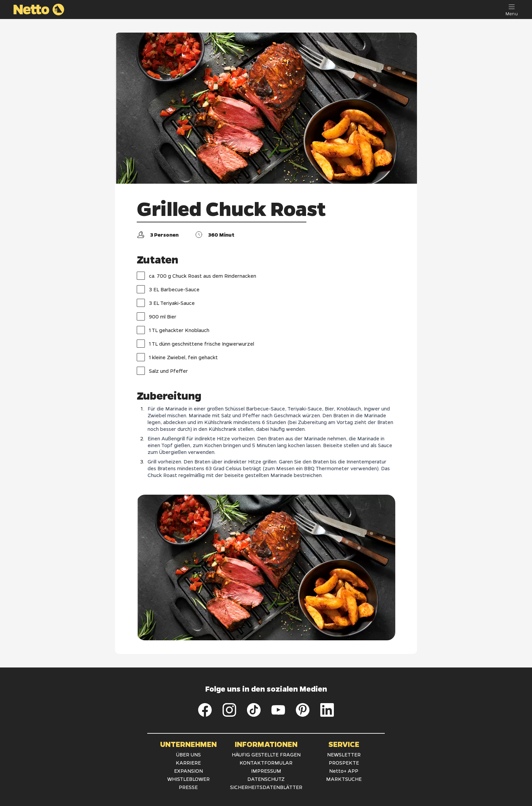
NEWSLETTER (344, 754)
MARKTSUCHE (344, 779)
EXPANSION (188, 771)
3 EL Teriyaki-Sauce (166, 303)
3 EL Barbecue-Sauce (168, 289)
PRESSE (188, 787)
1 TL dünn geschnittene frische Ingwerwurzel (195, 344)
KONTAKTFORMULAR (266, 763)
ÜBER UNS (188, 754)
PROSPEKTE (344, 763)
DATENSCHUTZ (266, 779)
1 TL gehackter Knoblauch (173, 330)
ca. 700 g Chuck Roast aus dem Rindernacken (196, 276)
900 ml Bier (157, 316)
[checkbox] (141, 276)
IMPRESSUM (266, 771)
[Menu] (512, 10)
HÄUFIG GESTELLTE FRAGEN (266, 754)
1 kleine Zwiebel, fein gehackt (177, 357)
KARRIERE (188, 763)
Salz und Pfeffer (162, 371)
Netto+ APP (344, 771)
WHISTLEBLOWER (188, 779)
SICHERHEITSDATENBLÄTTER (266, 787)
